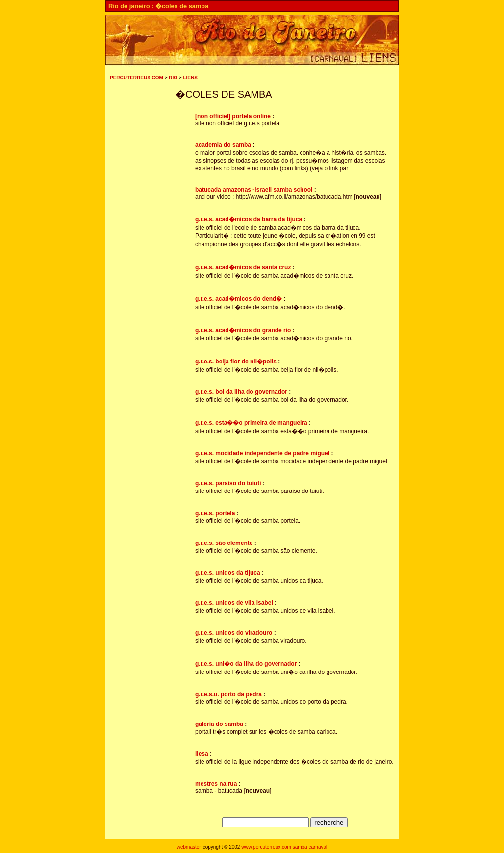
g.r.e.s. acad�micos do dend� (239, 299)
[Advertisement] (139, 247)
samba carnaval (310, 847)
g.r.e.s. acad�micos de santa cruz (243, 267)
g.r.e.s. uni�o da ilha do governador (246, 664)
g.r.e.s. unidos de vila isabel (234, 603)
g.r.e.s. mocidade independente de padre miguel (262, 453)
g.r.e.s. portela (215, 513)
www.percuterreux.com (266, 847)
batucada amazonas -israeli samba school (254, 190)
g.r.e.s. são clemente (224, 543)
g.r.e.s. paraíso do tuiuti (228, 483)
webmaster (189, 847)
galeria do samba (219, 724)
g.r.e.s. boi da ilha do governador (241, 392)
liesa (202, 754)
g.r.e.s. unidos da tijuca (228, 573)
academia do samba (223, 145)
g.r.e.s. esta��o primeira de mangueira (251, 423)
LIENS (190, 78)
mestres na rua (216, 784)
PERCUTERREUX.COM (137, 78)
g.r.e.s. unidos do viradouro (234, 633)
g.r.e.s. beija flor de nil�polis (236, 362)
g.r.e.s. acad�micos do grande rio (243, 330)
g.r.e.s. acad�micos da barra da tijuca (249, 219)
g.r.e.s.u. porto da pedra (228, 694)
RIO (173, 78)
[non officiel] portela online (233, 116)
